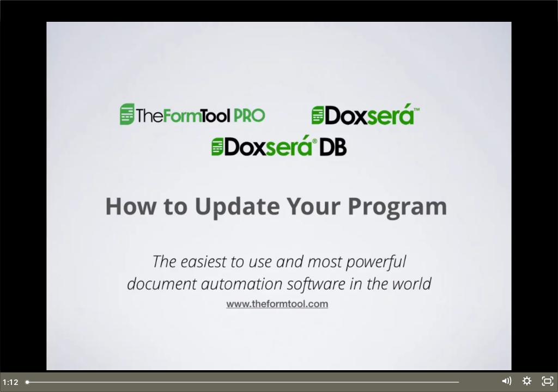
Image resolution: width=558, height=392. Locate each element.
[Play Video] (12, 382)
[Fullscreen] (546, 382)
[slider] (267, 382)
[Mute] (500, 382)
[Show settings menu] (523, 382)
